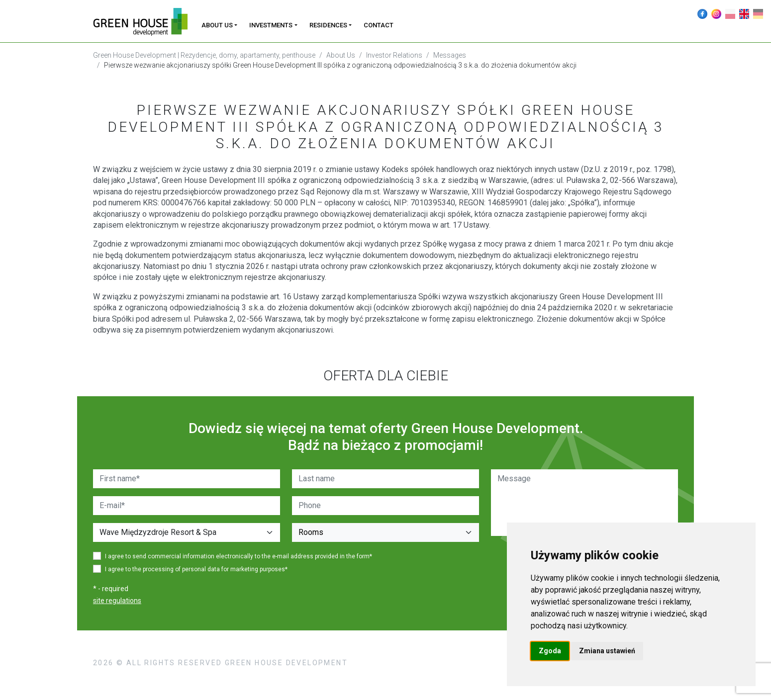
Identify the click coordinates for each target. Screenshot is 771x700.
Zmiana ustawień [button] (607, 651)
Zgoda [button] (550, 651)
